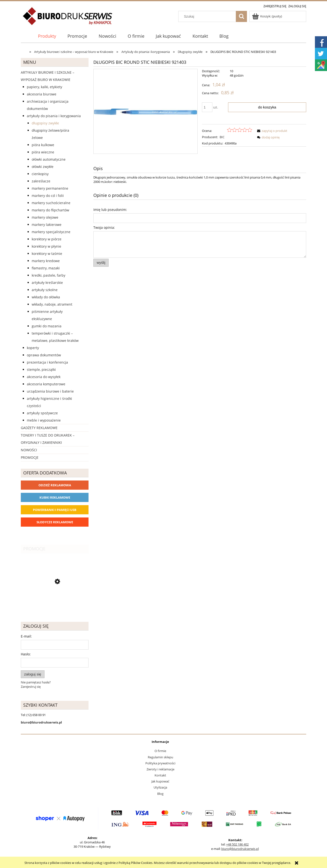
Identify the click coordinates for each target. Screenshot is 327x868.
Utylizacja (160, 787)
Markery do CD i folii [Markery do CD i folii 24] (48, 196)
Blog (160, 794)
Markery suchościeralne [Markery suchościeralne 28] (51, 203)
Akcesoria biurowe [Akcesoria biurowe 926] (42, 94)
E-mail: (26, 636)
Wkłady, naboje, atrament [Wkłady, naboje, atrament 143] (52, 304)
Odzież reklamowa (55, 485)
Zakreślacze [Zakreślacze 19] (41, 181)
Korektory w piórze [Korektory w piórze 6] (47, 239)
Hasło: (26, 654)
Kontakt (160, 775)
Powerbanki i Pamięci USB (55, 510)
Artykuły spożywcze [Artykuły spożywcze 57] (42, 413)
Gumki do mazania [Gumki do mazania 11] (47, 326)
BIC (222, 137)
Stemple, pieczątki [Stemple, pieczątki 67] (41, 369)
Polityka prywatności (160, 763)
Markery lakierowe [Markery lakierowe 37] (47, 225)
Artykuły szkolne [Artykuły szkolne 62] (45, 290)
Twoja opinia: (104, 227)
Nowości (29, 450)
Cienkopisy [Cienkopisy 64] (40, 174)
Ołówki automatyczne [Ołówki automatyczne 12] (49, 159)
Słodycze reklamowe (55, 522)
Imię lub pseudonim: (110, 210)
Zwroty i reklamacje (160, 769)
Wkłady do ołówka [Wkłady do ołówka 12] (46, 297)
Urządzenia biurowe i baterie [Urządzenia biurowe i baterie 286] (50, 391)
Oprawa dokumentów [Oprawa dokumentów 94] (44, 355)
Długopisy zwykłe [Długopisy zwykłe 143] (45, 123)
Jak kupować (160, 781)
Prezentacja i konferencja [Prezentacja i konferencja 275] (47, 362)
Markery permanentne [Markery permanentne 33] (50, 188)
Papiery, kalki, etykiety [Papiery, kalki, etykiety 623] (45, 87)
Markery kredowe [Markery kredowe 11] (46, 261)
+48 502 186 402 (237, 844)
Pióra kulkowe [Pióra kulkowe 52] (43, 145)
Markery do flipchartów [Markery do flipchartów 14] (50, 210)
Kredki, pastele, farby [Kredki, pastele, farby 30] (48, 275)
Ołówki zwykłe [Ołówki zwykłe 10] (43, 167)
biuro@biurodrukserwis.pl (240, 849)
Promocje (30, 457)
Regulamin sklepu (160, 757)
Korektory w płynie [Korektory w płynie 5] (46, 246)
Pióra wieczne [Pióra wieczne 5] (43, 152)
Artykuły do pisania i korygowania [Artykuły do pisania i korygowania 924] (54, 116)
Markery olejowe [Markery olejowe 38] (45, 217)
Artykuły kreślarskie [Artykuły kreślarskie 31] (47, 283)
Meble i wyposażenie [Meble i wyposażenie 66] (44, 420)
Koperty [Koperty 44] (33, 348)
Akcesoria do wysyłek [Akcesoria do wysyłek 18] (44, 377)
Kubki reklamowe (55, 497)
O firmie (160, 751)
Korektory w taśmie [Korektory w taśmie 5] (47, 254)
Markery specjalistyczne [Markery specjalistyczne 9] (51, 232)
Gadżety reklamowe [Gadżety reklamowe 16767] (39, 428)
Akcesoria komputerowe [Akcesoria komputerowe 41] (46, 384)
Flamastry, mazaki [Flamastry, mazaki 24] (46, 268)
